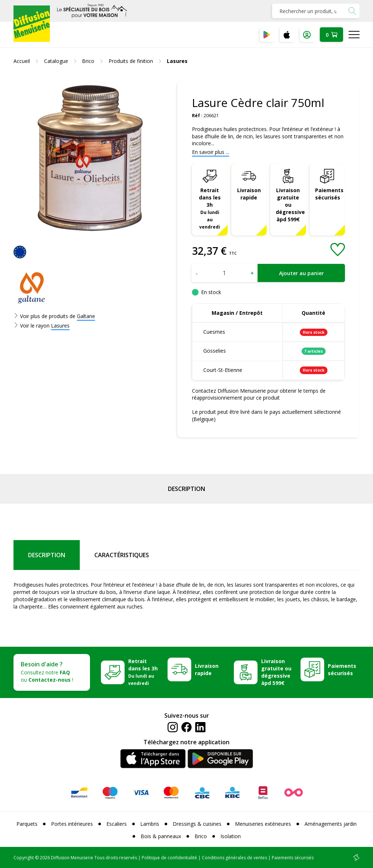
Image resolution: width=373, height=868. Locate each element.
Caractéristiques (122, 555)
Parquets (27, 824)
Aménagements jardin (331, 824)
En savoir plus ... (211, 152)
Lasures (60, 326)
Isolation (231, 836)
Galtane (86, 316)
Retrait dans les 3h (210, 208)
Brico (201, 836)
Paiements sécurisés (329, 194)
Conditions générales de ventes (234, 858)
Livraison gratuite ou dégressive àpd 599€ (290, 205)
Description (186, 489)
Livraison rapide (249, 194)
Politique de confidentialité (169, 858)
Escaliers (117, 824)
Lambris (150, 824)
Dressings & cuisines (197, 824)
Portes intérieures (72, 824)
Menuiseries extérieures (263, 824)
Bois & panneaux (161, 836)
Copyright (24, 858)
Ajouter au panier (301, 273)
